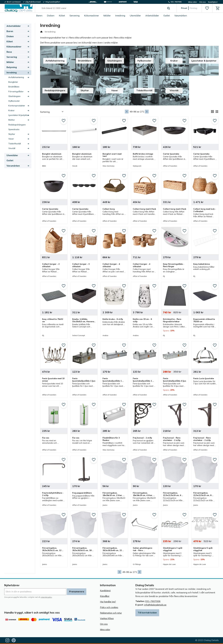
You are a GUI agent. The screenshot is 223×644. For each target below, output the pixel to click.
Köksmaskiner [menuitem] (91, 16)
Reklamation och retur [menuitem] (111, 613)
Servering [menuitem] (75, 16)
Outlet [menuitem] (167, 16)
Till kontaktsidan (147, 613)
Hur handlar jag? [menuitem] (108, 602)
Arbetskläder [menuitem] (152, 16)
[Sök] (169, 8)
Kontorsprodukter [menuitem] (17, 106)
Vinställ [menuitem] (12, 148)
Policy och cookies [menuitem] (109, 607)
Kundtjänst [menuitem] (213, 2)
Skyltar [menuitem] (12, 134)
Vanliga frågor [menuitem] (107, 618)
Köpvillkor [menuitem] (105, 596)
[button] (207, 8)
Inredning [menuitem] (120, 16)
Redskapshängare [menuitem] (17, 125)
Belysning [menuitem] (12, 67)
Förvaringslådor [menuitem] (16, 92)
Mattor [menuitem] (12, 120)
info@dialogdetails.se (155, 605)
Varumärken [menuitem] (181, 16)
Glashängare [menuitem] (14, 96)
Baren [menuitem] (39, 16)
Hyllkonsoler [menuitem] (14, 101)
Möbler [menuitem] (107, 16)
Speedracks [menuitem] (14, 129)
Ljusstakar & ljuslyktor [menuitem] (19, 115)
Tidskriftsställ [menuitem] (15, 144)
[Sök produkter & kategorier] (102, 8)
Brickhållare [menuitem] (14, 87)
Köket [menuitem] (62, 16)
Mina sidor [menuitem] (193, 2)
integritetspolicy (46, 597)
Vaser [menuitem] (11, 139)
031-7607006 (153, 601)
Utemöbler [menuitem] (135, 16)
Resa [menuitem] (9, 52)
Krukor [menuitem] (11, 110)
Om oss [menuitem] (203, 2)
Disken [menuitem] (51, 16)
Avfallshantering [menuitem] (16, 77)
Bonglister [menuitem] (13, 82)
